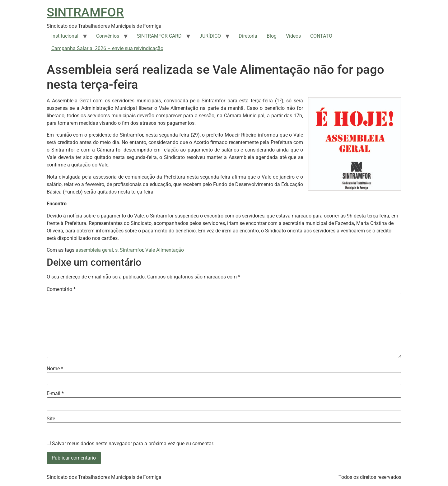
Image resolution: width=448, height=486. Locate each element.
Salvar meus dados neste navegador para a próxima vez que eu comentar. (133, 444)
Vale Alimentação (165, 250)
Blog (272, 36)
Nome (55, 369)
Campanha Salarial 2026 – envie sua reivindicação (107, 48)
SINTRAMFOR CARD (159, 36)
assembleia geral (94, 250)
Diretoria (248, 36)
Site (51, 419)
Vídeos (293, 36)
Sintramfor (131, 250)
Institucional (65, 36)
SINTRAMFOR (85, 12)
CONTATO (321, 36)
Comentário (61, 289)
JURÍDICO (210, 36)
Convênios (108, 36)
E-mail (55, 394)
